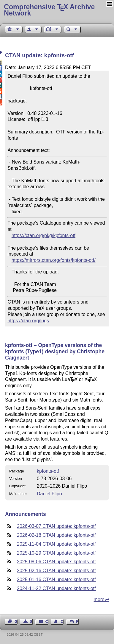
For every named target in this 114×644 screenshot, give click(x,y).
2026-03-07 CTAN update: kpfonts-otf (56, 526)
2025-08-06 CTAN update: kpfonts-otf (56, 562)
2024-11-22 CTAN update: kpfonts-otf (56, 588)
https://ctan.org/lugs (28, 321)
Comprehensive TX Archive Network (49, 10)
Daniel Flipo (49, 494)
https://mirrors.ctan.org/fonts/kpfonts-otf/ (54, 260)
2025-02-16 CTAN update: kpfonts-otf (56, 571)
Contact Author (62, 622)
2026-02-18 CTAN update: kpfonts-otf (56, 535)
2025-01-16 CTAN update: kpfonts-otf (56, 580)
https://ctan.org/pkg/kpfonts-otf (43, 235)
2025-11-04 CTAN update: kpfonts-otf (56, 544)
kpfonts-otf (48, 471)
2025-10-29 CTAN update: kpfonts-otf (56, 553)
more (99, 599)
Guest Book (16, 622)
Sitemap (31, 622)
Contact (47, 622)
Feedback (77, 622)
